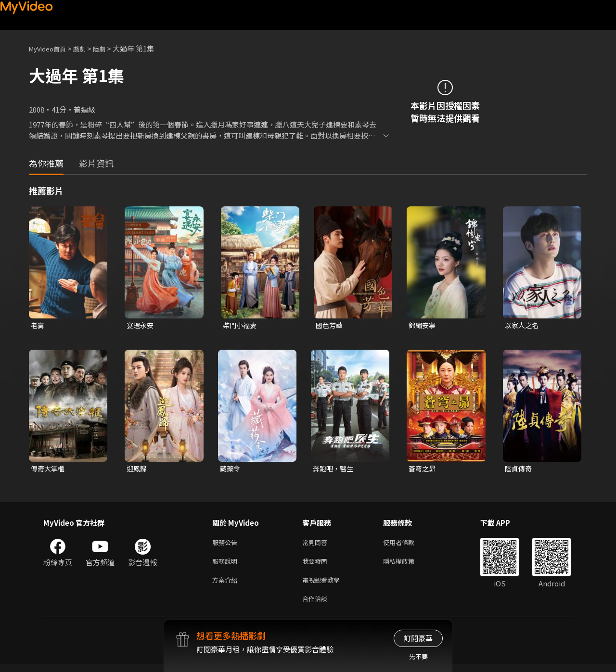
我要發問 (317, 565)
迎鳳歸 (137, 470)
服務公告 (227, 545)
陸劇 (109, 48)
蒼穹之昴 (423, 470)
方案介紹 (227, 585)
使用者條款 (407, 545)
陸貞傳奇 (519, 470)
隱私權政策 (407, 565)
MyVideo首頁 (51, 48)
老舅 (38, 325)
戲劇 (87, 48)
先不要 (418, 656)
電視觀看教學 (324, 585)
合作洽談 (317, 605)
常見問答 (317, 545)
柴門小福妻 (241, 325)
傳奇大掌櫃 (49, 470)
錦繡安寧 (423, 325)
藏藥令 (231, 470)
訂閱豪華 (418, 638)
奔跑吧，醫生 (334, 470)
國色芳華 (330, 325)
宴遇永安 (141, 325)
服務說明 (227, 565)
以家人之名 (523, 325)
